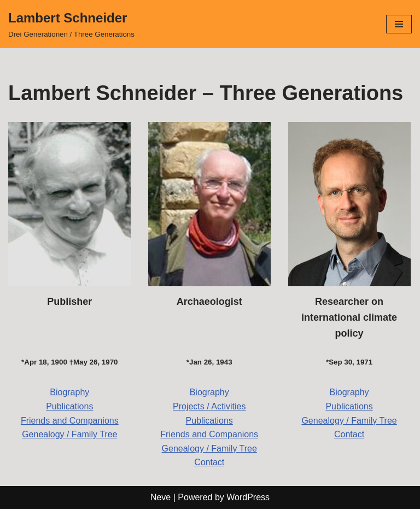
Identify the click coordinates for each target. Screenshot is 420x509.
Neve (161, 497)
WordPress (248, 497)
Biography (69, 392)
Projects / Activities (209, 406)
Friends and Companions (70, 421)
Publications (69, 406)
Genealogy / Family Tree (69, 434)
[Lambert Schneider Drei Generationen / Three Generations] (71, 24)
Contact (209, 462)
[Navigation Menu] (399, 24)
